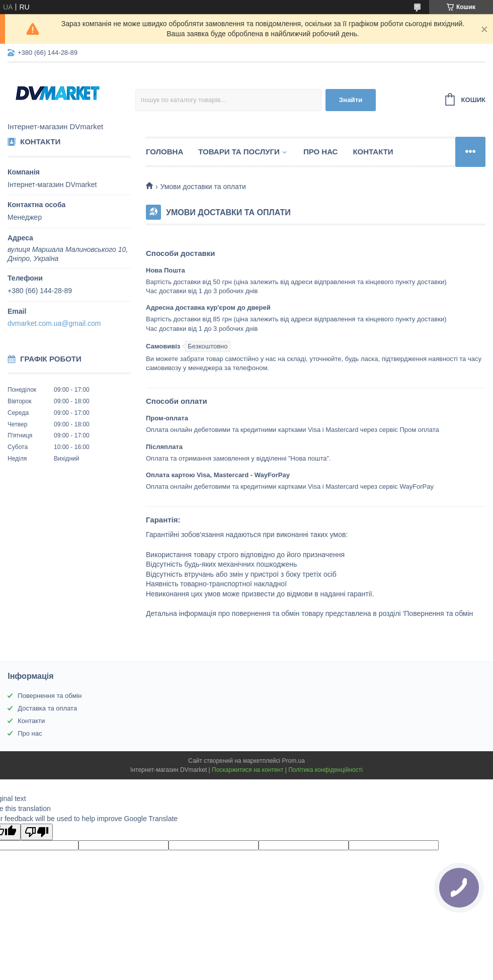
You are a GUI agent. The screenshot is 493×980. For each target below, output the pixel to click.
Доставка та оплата (47, 708)
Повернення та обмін (50, 696)
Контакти (373, 152)
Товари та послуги (239, 152)
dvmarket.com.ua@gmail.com (54, 323)
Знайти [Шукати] (351, 100)
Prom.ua (294, 761)
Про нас (321, 152)
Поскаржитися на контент (248, 770)
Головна (165, 152)
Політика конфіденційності (325, 770)
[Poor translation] (37, 832)
